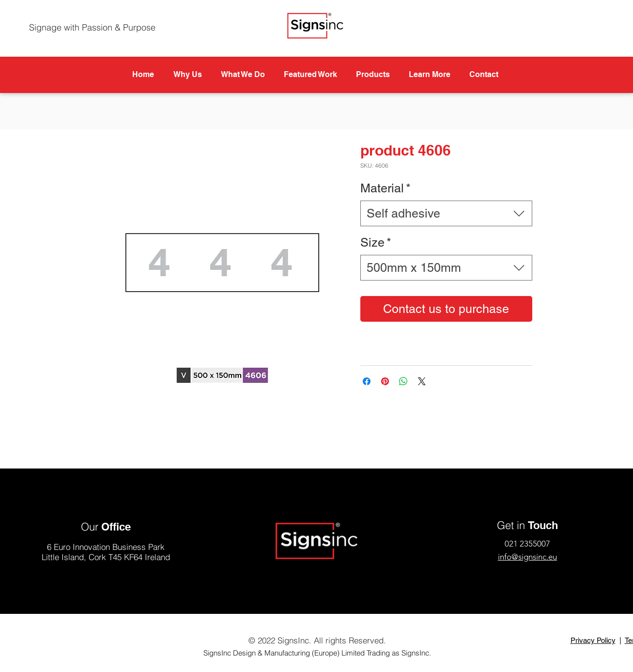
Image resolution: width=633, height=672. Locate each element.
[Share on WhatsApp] (403, 381)
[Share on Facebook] (367, 381)
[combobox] (446, 213)
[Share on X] (422, 381)
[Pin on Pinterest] (385, 381)
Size (376, 242)
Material (386, 188)
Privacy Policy (593, 640)
